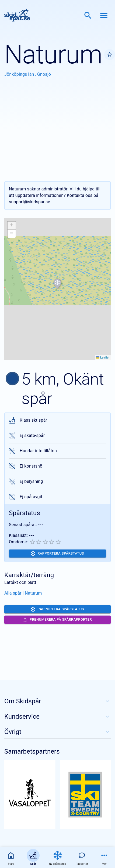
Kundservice (58, 717)
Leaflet (103, 357)
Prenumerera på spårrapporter (57, 620)
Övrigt (58, 732)
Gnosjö (44, 74)
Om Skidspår (58, 701)
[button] (57, 284)
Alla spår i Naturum (23, 593)
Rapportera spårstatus (57, 554)
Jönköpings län (20, 74)
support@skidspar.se (29, 202)
